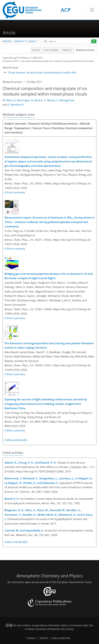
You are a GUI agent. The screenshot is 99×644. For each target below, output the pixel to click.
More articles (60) (17, 542)
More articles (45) (17, 440)
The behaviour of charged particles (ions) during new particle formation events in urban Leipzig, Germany (49, 345)
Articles (7, 41)
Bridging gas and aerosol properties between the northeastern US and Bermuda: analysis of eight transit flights (49, 276)
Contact (31, 638)
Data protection (61, 638)
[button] (46, 41)
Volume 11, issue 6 (26, 41)
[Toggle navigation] (92, 10)
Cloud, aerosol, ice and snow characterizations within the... (43, 72)
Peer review (51, 50)
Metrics (67, 50)
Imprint (44, 638)
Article (36, 50)
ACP (66, 10)
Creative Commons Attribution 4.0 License (49, 629)
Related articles (85, 50)
